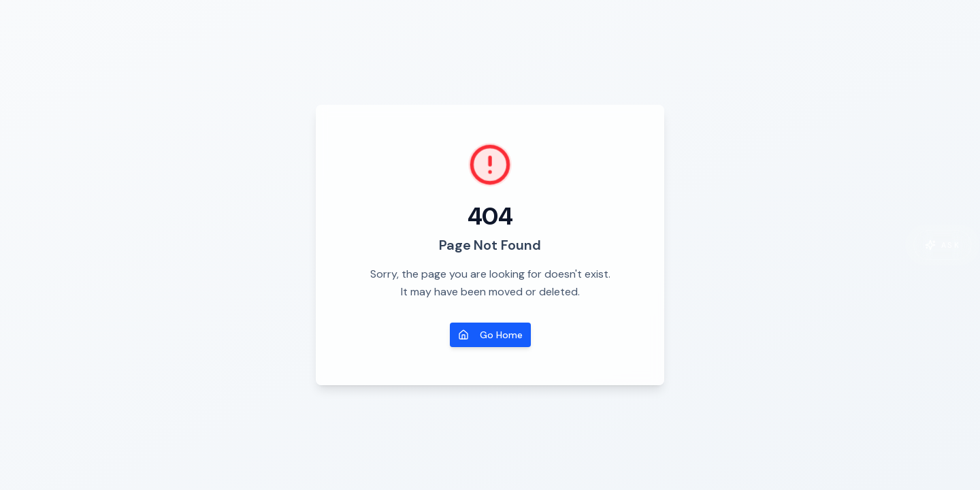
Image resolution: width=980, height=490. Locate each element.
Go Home (490, 335)
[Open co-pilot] (943, 245)
